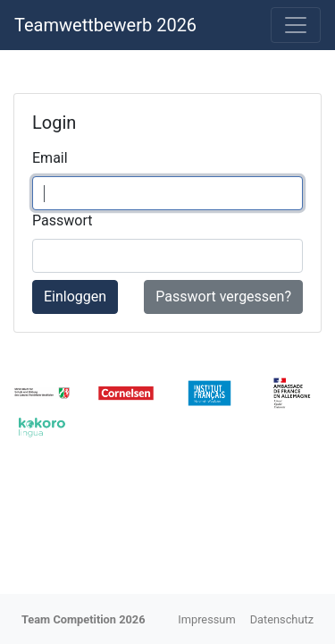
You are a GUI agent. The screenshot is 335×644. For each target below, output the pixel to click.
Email (50, 158)
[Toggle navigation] (296, 25)
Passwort (62, 220)
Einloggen (75, 297)
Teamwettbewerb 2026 (105, 25)
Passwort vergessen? (223, 297)
